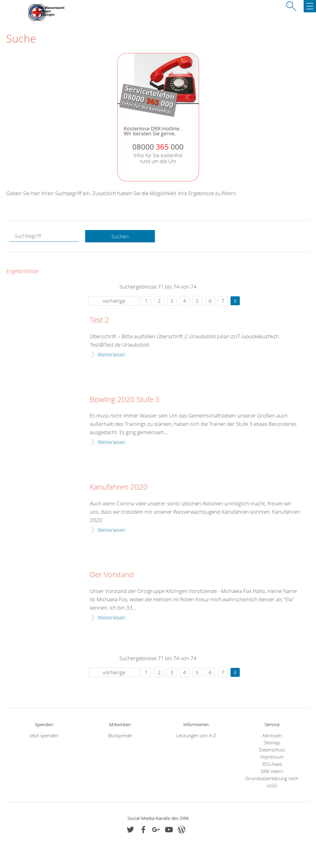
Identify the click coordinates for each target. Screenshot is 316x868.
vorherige (114, 301)
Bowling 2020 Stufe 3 (125, 400)
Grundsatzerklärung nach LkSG (272, 782)
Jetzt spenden (44, 736)
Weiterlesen (111, 354)
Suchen (120, 236)
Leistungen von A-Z (196, 736)
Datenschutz (272, 750)
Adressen (272, 736)
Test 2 (100, 320)
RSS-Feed (272, 764)
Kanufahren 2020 (119, 487)
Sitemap (272, 743)
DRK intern (272, 771)
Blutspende (120, 736)
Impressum (272, 757)
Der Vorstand (112, 575)
